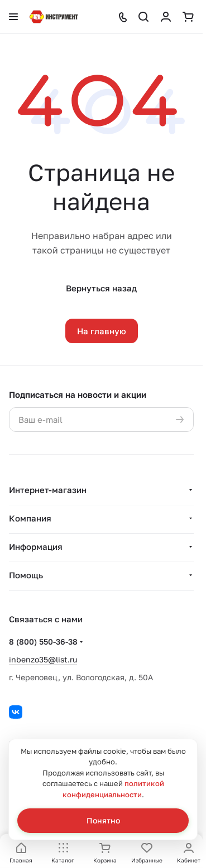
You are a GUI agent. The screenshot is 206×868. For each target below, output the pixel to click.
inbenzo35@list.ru (43, 659)
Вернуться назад (101, 288)
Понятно (103, 820)
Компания (30, 518)
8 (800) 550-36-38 (43, 642)
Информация (36, 547)
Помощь (26, 575)
